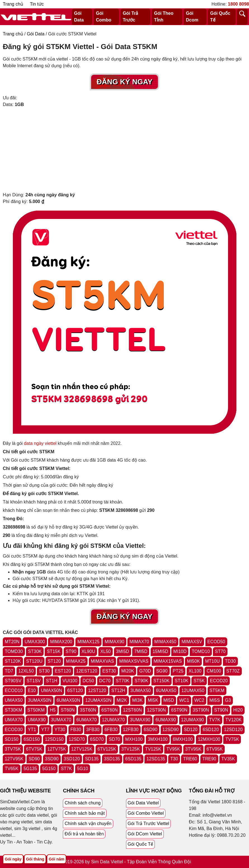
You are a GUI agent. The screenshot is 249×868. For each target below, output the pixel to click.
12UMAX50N (98, 700)
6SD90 (150, 730)
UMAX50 (14, 700)
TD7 (9, 671)
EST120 (63, 671)
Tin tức (37, 4)
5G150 (49, 769)
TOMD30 (14, 651)
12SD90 (171, 730)
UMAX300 (35, 642)
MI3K (137, 700)
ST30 (44, 671)
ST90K (141, 681)
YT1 (32, 730)
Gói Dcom (192, 17)
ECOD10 (14, 690)
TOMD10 (201, 651)
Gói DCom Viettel (145, 834)
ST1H (52, 681)
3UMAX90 (140, 720)
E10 (32, 690)
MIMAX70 (139, 642)
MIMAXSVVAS (134, 661)
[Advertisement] (124, 150)
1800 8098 (238, 4)
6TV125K (107, 749)
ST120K (13, 661)
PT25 (178, 671)
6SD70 (97, 739)
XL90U (88, 651)
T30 (174, 759)
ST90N (221, 710)
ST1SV (34, 681)
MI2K (122, 700)
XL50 (105, 651)
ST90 (71, 651)
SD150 (12, 739)
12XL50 (26, 671)
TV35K (228, 759)
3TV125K (131, 749)
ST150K (162, 681)
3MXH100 (158, 739)
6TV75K (34, 749)
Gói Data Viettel (143, 803)
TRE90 (209, 759)
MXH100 (134, 739)
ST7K (66, 769)
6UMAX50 (166, 690)
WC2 (199, 700)
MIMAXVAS (102, 661)
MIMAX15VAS (168, 661)
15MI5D (160, 651)
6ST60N (110, 710)
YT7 (45, 730)
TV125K (153, 749)
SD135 (92, 759)
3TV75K (13, 749)
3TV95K (193, 749)
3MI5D (123, 651)
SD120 (191, 730)
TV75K (232, 739)
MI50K (193, 661)
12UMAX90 (193, 720)
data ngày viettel (40, 443)
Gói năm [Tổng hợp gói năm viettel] (56, 859)
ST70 (220, 651)
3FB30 (93, 730)
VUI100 (70, 681)
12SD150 (54, 739)
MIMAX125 (88, 642)
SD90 (34, 759)
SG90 (162, 671)
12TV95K (14, 759)
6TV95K (215, 749)
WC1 (184, 700)
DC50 (88, 681)
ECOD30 (14, 730)
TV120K (234, 720)
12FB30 (131, 730)
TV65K (12, 769)
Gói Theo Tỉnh (164, 17)
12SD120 (233, 730)
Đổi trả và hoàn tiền (84, 834)
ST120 (54, 661)
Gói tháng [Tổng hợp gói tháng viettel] (35, 859)
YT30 (60, 730)
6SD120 (211, 730)
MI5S (214, 700)
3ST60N (88, 710)
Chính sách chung (83, 803)
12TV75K (57, 749)
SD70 (114, 739)
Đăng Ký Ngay (125, 82)
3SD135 (112, 759)
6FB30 (111, 730)
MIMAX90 (114, 642)
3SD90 (52, 759)
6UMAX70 (86, 720)
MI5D (169, 700)
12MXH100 (209, 739)
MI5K (153, 700)
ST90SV (13, 681)
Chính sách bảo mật (85, 813)
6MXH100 (183, 739)
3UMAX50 (141, 690)
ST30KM (13, 710)
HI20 (238, 710)
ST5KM (217, 690)
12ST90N (156, 710)
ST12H (118, 690)
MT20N (12, 642)
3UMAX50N (39, 700)
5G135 (30, 769)
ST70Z (233, 671)
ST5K (199, 681)
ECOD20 (219, 681)
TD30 (230, 661)
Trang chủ (13, 4)
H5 (53, 710)
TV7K (215, 720)
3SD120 (72, 759)
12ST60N (132, 710)
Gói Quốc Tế (220, 17)
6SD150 (32, 739)
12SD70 (77, 739)
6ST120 (75, 690)
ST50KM (36, 710)
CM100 (214, 671)
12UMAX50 (193, 690)
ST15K (54, 651)
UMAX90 (37, 720)
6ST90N (179, 710)
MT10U (212, 661)
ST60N (68, 710)
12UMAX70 (113, 720)
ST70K (123, 681)
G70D (145, 671)
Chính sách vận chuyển (88, 824)
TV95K (173, 749)
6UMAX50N (68, 700)
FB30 (76, 730)
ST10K (182, 681)
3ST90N (201, 710)
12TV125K (82, 749)
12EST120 (87, 671)
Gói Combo (104, 17)
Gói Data (79, 17)
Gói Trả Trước (130, 17)
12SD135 (156, 759)
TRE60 (190, 759)
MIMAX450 (165, 642)
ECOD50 (216, 642)
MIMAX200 (61, 642)
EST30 (109, 671)
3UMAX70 (61, 720)
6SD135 (133, 759)
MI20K (128, 671)
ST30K (35, 651)
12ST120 (97, 690)
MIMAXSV (192, 642)
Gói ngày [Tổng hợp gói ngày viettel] (13, 859)
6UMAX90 (166, 720)
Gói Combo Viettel (146, 813)
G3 (228, 700)
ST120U (34, 661)
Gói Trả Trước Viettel (149, 824)
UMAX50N (51, 690)
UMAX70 (14, 720)
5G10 (83, 769)
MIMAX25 (76, 661)
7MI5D (141, 651)
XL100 (195, 671)
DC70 (105, 681)
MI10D (180, 651)
